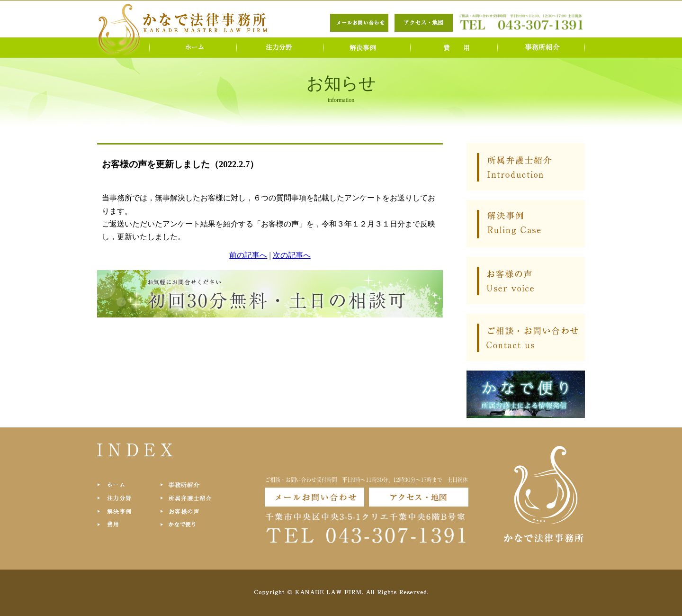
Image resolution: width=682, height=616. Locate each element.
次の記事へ (292, 255)
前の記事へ (248, 255)
